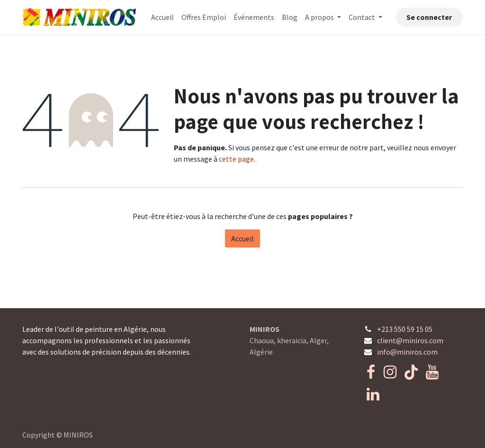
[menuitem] (162, 17)
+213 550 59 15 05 (405, 329)
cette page (236, 159)
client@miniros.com (410, 340)
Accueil (242, 238)
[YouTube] (432, 372)
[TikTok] (411, 372)
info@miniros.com (407, 352)
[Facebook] (371, 372)
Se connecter (429, 17)
